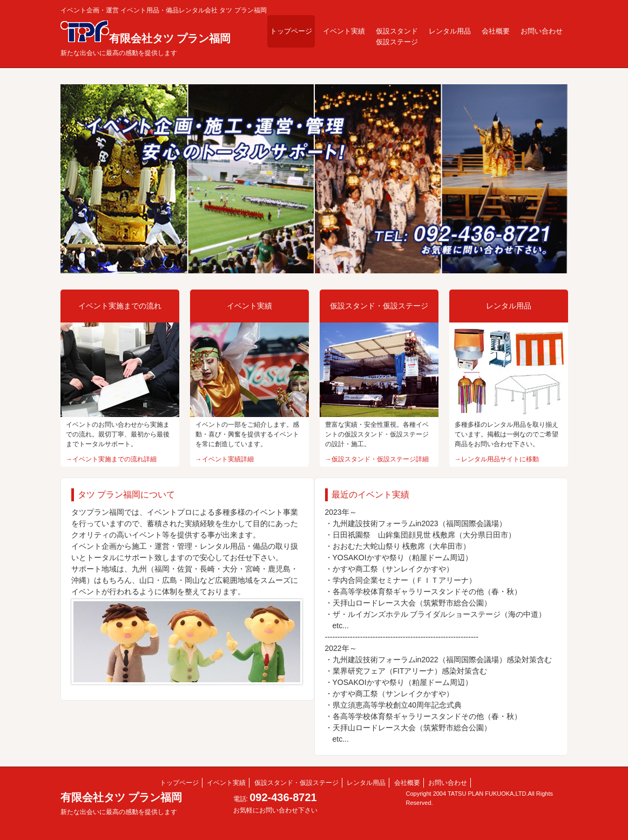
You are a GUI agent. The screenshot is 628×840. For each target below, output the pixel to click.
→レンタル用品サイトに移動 (497, 459)
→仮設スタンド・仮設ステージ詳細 (377, 459)
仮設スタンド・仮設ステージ (296, 783)
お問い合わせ (542, 31)
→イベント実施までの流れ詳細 (111, 459)
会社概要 (496, 31)
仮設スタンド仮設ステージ (397, 36)
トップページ (291, 31)
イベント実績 (344, 31)
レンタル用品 (450, 31)
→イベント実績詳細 (225, 459)
